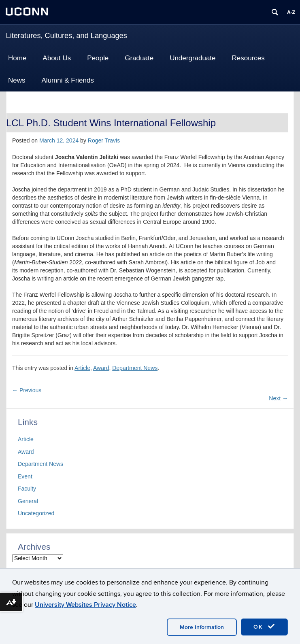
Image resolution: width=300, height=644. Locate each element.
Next (278, 398)
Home (17, 58)
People (98, 58)
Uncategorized (36, 513)
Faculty (27, 489)
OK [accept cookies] (264, 627)
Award (101, 368)
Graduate (139, 58)
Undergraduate (193, 58)
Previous (27, 390)
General (28, 501)
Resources (248, 58)
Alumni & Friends (68, 80)
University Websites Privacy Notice (85, 605)
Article (82, 368)
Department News (135, 368)
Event (25, 476)
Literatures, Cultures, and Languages (67, 36)
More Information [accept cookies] (202, 627)
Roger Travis (104, 140)
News (17, 80)
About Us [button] (57, 58)
